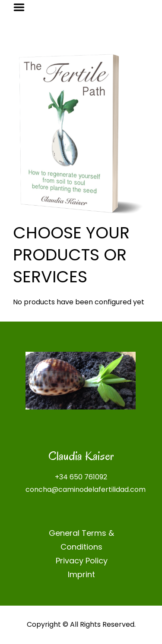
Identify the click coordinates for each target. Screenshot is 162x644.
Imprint (81, 574)
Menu (22, 7)
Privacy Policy (82, 561)
